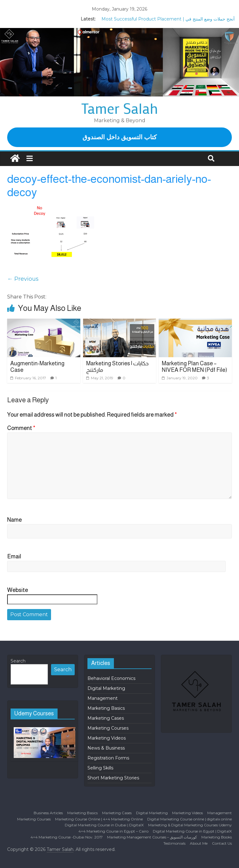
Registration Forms (108, 758)
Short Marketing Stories (113, 778)
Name (14, 520)
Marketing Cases (106, 718)
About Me (199, 843)
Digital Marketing (106, 688)
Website (18, 590)
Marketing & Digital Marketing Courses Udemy (190, 825)
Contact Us (222, 843)
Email (14, 556)
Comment (21, 428)
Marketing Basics (106, 708)
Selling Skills (100, 768)
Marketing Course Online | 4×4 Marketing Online (99, 819)
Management (103, 698)
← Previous (23, 279)
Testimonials (174, 843)
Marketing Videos (107, 738)
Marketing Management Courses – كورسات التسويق (152, 837)
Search (18, 661)
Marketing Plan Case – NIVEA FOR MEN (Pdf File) (194, 367)
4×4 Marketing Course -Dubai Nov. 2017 (67, 837)
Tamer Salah (120, 108)
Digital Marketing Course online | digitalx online (190, 819)
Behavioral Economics (111, 678)
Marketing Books (217, 837)
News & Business (106, 748)
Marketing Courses (108, 728)
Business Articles (48, 813)
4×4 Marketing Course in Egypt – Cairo (113, 831)
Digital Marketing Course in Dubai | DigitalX (104, 825)
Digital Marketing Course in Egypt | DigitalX (192, 831)
